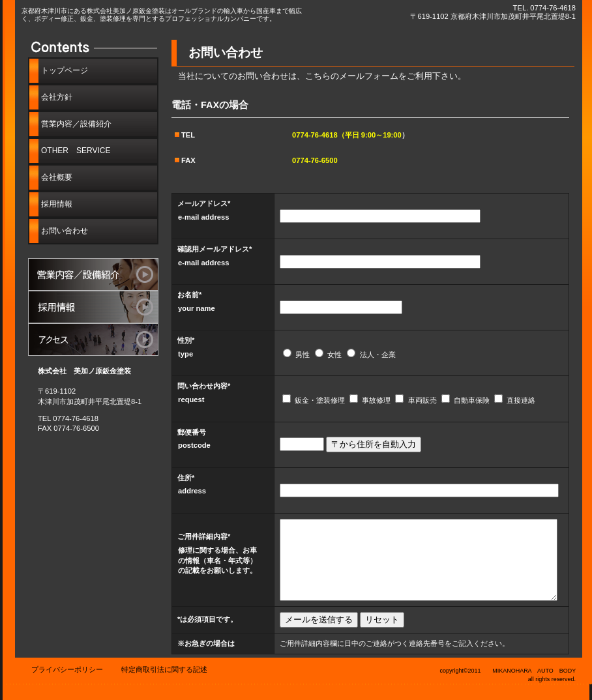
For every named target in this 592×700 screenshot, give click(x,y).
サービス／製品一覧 (93, 274)
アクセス (93, 340)
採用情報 (93, 307)
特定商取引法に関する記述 (164, 669)
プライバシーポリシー (67, 669)
